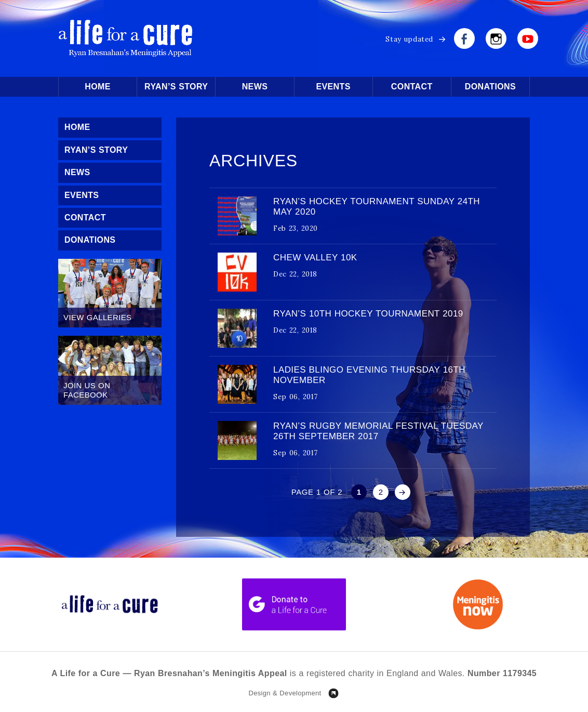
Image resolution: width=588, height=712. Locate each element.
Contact (412, 87)
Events (333, 87)
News (255, 87)
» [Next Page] (403, 492)
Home (98, 87)
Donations (490, 87)
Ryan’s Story (176, 87)
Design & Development (285, 693)
